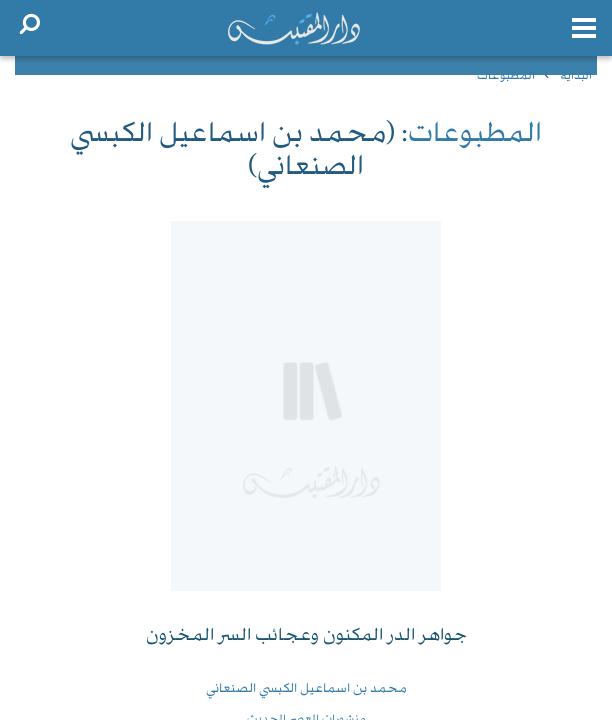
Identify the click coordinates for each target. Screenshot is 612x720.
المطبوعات (506, 76)
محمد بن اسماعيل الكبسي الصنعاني (306, 689)
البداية (576, 76)
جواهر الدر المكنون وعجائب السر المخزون (306, 636)
